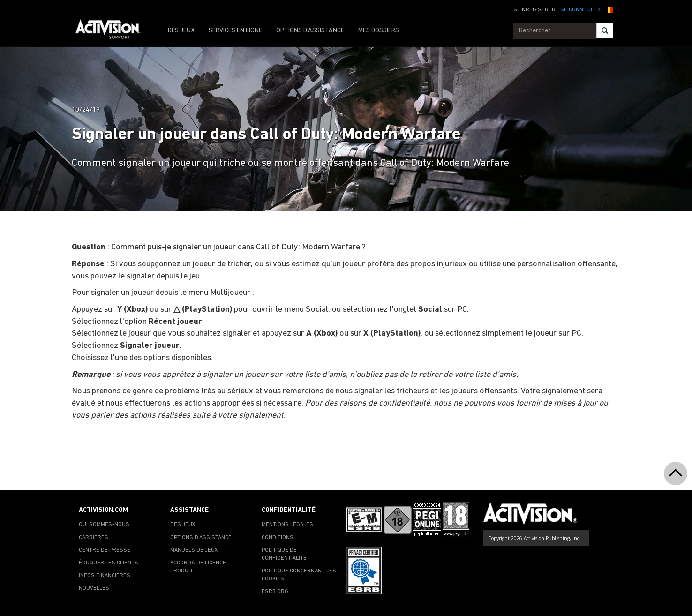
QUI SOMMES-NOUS (104, 525)
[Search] (605, 31)
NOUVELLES (94, 588)
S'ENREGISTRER (534, 10)
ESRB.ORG (275, 592)
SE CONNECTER (580, 10)
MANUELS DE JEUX (194, 550)
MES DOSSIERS (379, 31)
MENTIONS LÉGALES (287, 525)
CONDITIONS (278, 538)
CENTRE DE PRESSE (105, 550)
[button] (609, 9)
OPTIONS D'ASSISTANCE (310, 31)
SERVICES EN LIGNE (235, 31)
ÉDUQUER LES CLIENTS (109, 563)
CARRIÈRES (94, 538)
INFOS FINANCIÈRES (105, 576)
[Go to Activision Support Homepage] (113, 31)
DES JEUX (181, 31)
